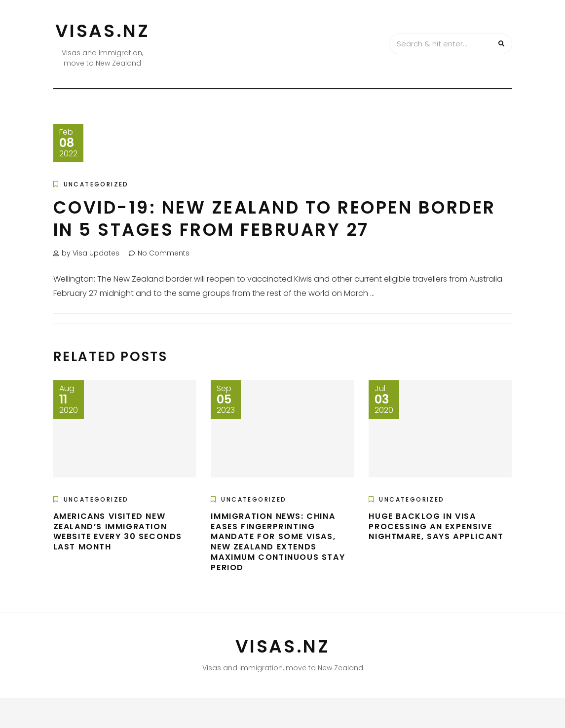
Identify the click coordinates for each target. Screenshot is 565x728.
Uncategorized (96, 184)
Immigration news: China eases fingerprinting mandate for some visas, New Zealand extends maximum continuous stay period (278, 542)
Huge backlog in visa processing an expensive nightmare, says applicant (436, 527)
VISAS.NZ (103, 31)
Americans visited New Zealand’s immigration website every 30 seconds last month (118, 531)
